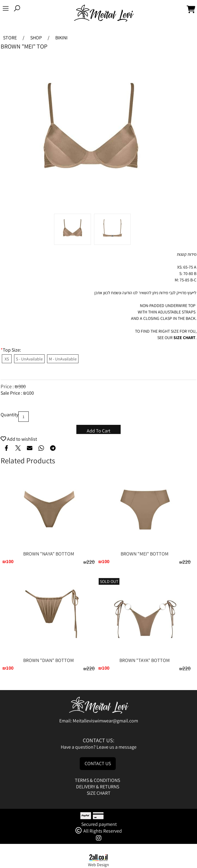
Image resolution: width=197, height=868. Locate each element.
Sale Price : (12, 393)
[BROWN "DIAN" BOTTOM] (49, 637)
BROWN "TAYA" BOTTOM (145, 660)
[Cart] (191, 9)
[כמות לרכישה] (24, 417)
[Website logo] (104, 13)
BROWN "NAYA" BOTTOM (49, 554)
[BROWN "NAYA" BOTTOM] (49, 547)
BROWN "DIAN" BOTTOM (49, 660)
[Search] (17, 9)
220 (91, 562)
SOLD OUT (109, 581)
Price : (8, 386)
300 (22, 386)
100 (30, 393)
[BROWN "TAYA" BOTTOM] (144, 654)
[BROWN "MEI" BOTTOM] (144, 547)
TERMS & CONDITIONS (98, 780)
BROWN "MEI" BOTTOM (145, 554)
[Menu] (6, 9)
